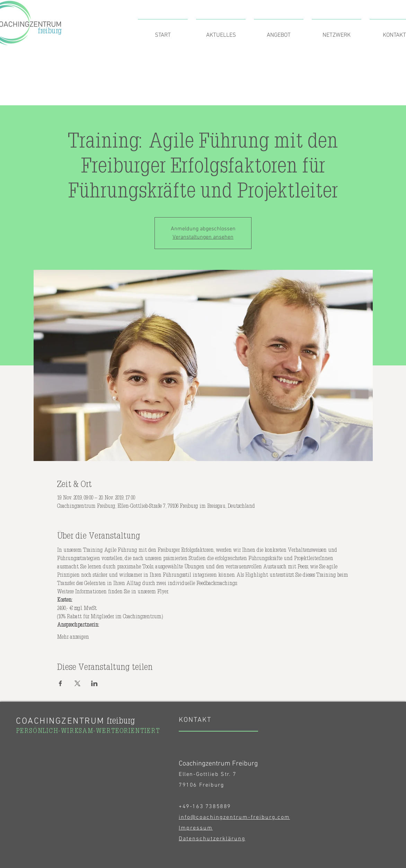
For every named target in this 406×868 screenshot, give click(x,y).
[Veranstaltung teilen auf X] (77, 683)
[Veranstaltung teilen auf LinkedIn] (94, 683)
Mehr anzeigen (73, 637)
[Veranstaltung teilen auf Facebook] (60, 683)
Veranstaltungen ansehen (203, 237)
